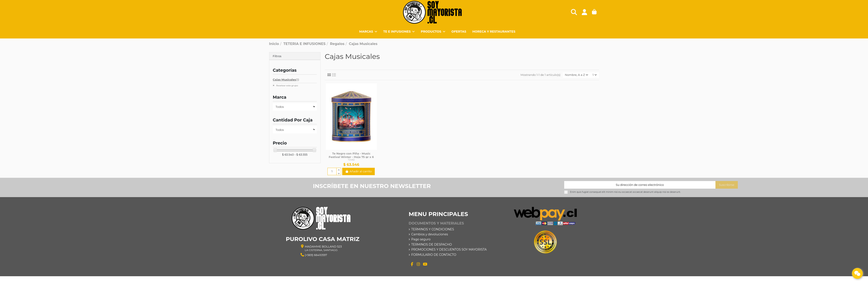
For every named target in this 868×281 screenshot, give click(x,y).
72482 (351, 160)
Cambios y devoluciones (430, 234)
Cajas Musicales (286, 80)
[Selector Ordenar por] (577, 75)
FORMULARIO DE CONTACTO (434, 255)
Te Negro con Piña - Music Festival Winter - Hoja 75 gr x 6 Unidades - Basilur (351, 157)
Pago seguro (421, 239)
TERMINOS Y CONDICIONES (433, 229)
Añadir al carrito (359, 171)
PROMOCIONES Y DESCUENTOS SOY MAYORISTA (449, 249)
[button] (433, 32)
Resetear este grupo (287, 86)
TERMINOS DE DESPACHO (432, 244)
